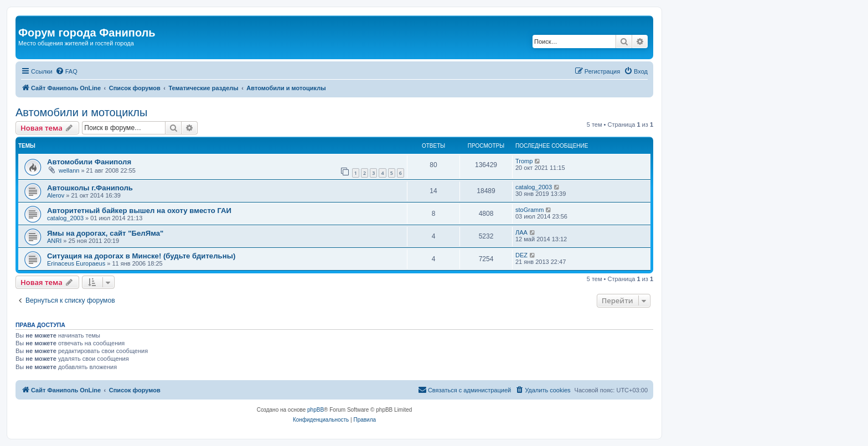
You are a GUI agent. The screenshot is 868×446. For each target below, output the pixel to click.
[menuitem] (66, 71)
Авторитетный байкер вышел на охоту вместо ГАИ (139, 211)
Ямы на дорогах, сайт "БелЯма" (105, 233)
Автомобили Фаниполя (89, 162)
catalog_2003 (534, 187)
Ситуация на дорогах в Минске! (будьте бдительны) (141, 256)
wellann (69, 170)
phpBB (316, 410)
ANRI (54, 241)
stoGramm (529, 210)
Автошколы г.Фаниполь (90, 188)
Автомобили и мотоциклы (81, 112)
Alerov (56, 195)
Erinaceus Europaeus (76, 263)
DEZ (521, 255)
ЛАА (521, 232)
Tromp (524, 161)
